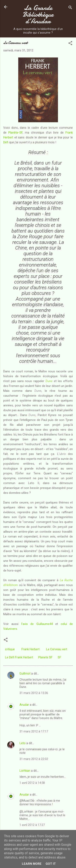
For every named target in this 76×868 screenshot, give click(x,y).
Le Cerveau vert (57, 649)
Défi (6, 142)
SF (59, 657)
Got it (51, 864)
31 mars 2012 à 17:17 (34, 731)
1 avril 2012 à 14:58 (32, 783)
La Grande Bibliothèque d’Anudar (38, 14)
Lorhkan (25, 771)
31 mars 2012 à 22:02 (34, 759)
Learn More (32, 864)
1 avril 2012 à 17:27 (32, 825)
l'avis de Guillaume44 (37, 624)
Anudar (24, 705)
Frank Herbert (31, 649)
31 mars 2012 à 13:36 (34, 693)
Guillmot (25, 674)
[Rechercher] (70, 8)
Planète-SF (15, 133)
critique (10, 649)
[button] (70, 44)
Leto (22, 743)
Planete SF (45, 657)
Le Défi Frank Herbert (19, 657)
